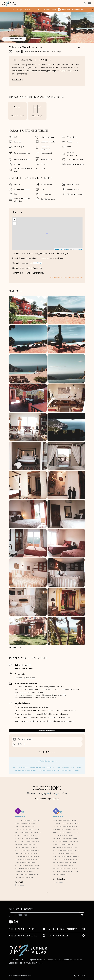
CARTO (80, 249)
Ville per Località (23, 929)
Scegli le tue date (26, 739)
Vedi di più (16, 80)
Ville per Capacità (23, 936)
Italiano (79, 976)
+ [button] (15, 220)
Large (43, 168)
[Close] (92, 10)
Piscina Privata (46, 185)
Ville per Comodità (63, 929)
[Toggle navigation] (90, 4)
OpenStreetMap (65, 249)
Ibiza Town (37, 263)
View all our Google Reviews (47, 799)
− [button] (15, 223)
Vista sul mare (46, 194)
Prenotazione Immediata (47, 731)
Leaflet (57, 249)
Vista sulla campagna (75, 194)
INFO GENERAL (59, 936)
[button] (47, 41)
